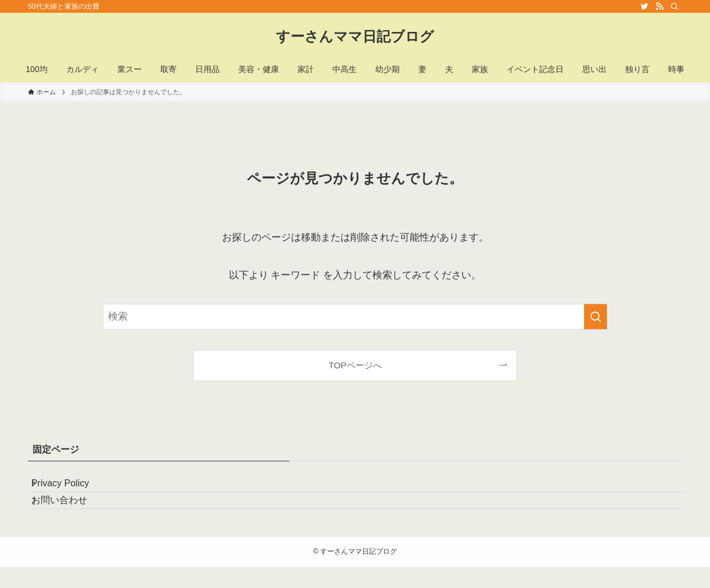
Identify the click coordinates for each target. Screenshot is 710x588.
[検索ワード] (355, 317)
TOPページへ (355, 365)
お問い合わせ (70, 516)
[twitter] (644, 6)
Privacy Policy (71, 488)
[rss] (659, 6)
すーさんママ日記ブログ (355, 37)
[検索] (675, 6)
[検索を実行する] (596, 317)
